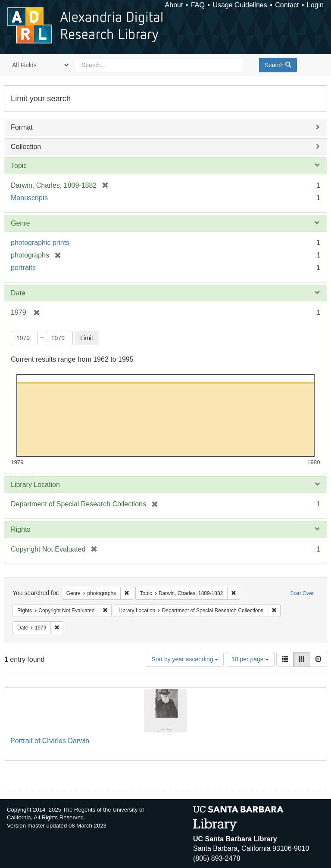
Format (22, 127)
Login (315, 5)
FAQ (198, 5)
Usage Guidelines (240, 5)
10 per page (250, 659)
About (174, 5)
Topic (19, 166)
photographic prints (40, 243)
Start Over (302, 593)
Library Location (35, 485)
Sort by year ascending (185, 659)
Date (18, 293)
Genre (20, 223)
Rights (20, 529)
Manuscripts (29, 198)
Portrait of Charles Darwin (50, 741)
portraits (23, 268)
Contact (287, 5)
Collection (26, 147)
